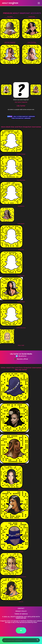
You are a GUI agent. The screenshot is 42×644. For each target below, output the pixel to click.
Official (10, 116)
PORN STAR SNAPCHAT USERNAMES (21, 118)
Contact (21, 608)
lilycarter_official (21, 359)
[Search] (21, 640)
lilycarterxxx (21, 356)
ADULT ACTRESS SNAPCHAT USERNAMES (24, 116)
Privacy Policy (21, 611)
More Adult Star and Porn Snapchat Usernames (21, 127)
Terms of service (21, 614)
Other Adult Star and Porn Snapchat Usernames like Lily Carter (21, 369)
